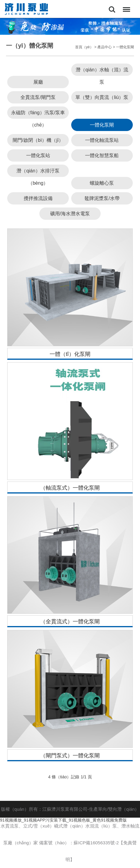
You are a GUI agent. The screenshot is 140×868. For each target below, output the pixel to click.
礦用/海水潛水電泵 (70, 214)
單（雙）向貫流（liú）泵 (102, 97)
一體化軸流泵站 (102, 140)
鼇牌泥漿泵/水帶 (102, 198)
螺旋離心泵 (102, 183)
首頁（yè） (84, 47)
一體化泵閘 (125, 47)
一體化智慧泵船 (102, 155)
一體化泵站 (38, 155)
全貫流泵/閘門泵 (38, 97)
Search (112, 10)
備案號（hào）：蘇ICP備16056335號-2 (79, 843)
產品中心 (105, 47)
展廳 (38, 82)
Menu (125, 6)
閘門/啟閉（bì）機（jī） (38, 140)
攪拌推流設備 (38, 198)
